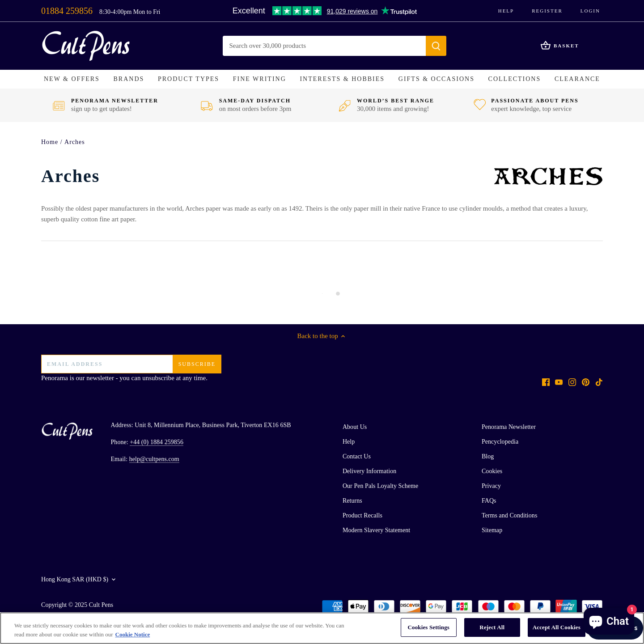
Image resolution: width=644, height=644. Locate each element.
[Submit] (436, 46)
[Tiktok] (599, 382)
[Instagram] (572, 382)
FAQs (489, 501)
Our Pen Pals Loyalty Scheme (380, 486)
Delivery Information (369, 471)
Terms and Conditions (509, 515)
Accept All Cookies (557, 627)
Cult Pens (101, 605)
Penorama (55, 378)
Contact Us (357, 456)
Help (506, 11)
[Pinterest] (586, 382)
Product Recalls (362, 515)
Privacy (491, 486)
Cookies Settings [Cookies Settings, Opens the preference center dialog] (429, 627)
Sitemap (492, 530)
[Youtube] (559, 382)
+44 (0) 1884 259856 (157, 442)
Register (547, 11)
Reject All (492, 627)
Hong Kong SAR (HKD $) (75, 579)
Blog (488, 456)
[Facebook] (546, 382)
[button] (72, 79)
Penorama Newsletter (509, 427)
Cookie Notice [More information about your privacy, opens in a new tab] (133, 634)
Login (590, 11)
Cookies (492, 471)
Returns (352, 501)
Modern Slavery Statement (376, 530)
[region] (322, 628)
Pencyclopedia (500, 442)
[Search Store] (324, 46)
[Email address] (131, 364)
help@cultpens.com (154, 459)
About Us (355, 427)
